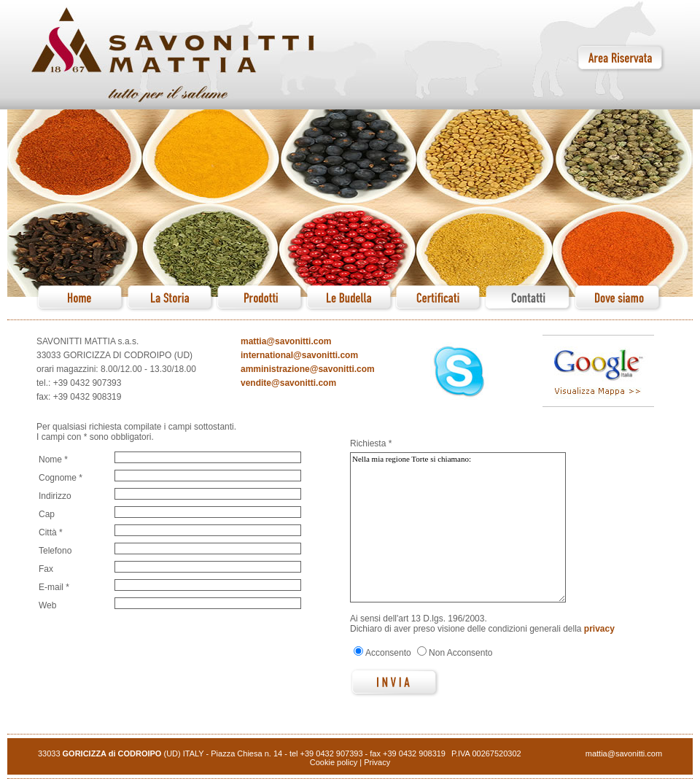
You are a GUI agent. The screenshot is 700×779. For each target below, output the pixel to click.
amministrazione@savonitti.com (308, 369)
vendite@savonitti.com (288, 383)
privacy (599, 629)
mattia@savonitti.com (286, 341)
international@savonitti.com (299, 355)
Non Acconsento (460, 653)
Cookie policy (334, 762)
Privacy (377, 762)
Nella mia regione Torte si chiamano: (458, 527)
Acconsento (388, 653)
